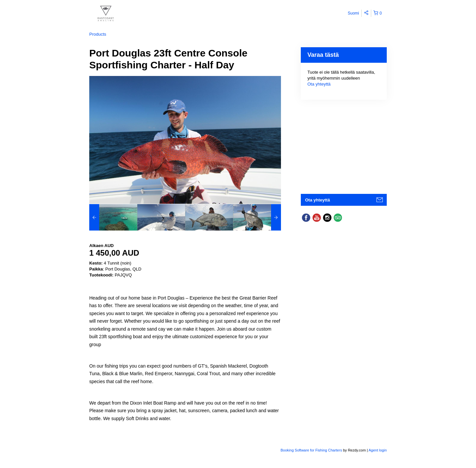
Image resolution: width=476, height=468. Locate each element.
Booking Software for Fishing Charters (312, 450)
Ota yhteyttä (319, 84)
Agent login (378, 450)
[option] (113, 217)
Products (98, 34)
